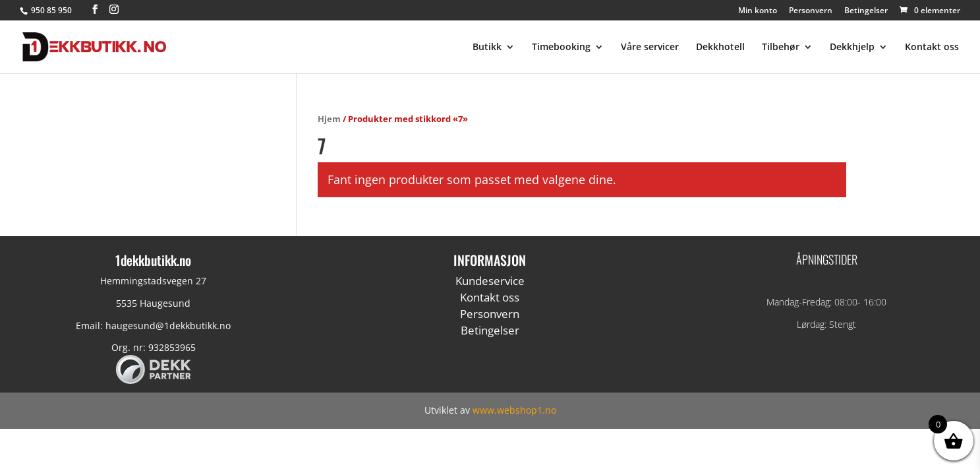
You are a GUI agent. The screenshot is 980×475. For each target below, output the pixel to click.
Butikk (487, 47)
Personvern (811, 11)
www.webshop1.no (514, 410)
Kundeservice (490, 281)
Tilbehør (781, 47)
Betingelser (866, 11)
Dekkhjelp (852, 47)
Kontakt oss (932, 47)
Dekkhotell (720, 47)
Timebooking (561, 47)
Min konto (758, 11)
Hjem (329, 119)
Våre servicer (650, 47)
